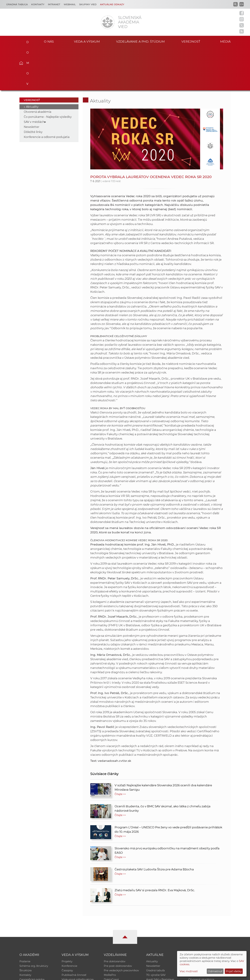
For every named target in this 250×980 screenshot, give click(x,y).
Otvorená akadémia (37, 69)
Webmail (70, 4)
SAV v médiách (34, 79)
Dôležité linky (33, 89)
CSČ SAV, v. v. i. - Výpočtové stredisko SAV (71, 976)
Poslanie (25, 918)
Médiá (225, 41)
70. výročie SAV (156, 932)
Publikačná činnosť (74, 932)
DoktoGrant (111, 936)
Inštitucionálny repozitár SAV (207, 918)
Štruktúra (26, 927)
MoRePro (110, 932)
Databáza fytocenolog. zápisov (208, 927)
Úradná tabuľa (155, 927)
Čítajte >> (120, 751)
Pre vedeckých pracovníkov (121, 927)
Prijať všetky (234, 971)
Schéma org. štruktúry (34, 923)
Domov (26, 41)
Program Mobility (115, 941)
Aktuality (32, 64)
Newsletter (32, 84)
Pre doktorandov (115, 918)
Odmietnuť (215, 971)
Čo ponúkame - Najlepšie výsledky (48, 74)
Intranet (54, 4)
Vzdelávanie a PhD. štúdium (140, 41)
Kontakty (38, 4)
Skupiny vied (88, 4)
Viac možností (189, 971)
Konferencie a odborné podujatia (47, 94)
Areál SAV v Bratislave (160, 936)
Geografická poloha (32, 936)
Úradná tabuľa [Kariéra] (17, 4)
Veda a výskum (87, 41)
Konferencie (69, 923)
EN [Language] (242, 4)
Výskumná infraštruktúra (78, 936)
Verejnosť (191, 41)
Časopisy (67, 927)
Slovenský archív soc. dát (204, 923)
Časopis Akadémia (200, 932)
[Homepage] (108, 22)
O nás (49, 41)
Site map (176, 976)
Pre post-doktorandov (118, 923)
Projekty (67, 918)
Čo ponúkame (155, 941)
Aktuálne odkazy (112, 4)
